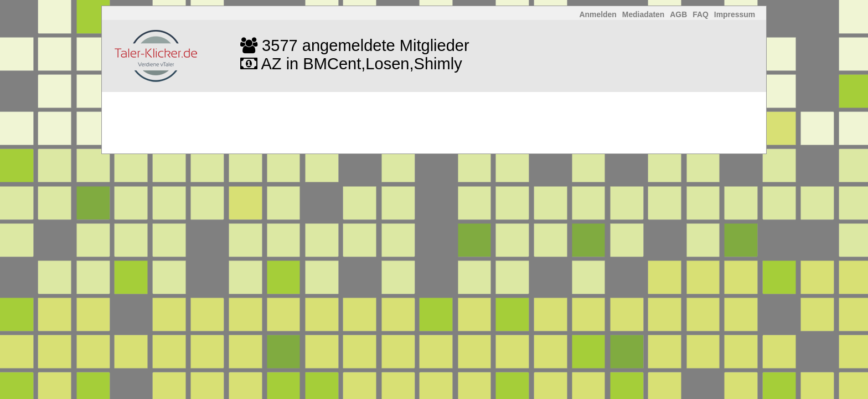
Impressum (735, 14)
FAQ (701, 14)
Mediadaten (644, 14)
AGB (678, 14)
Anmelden (598, 14)
